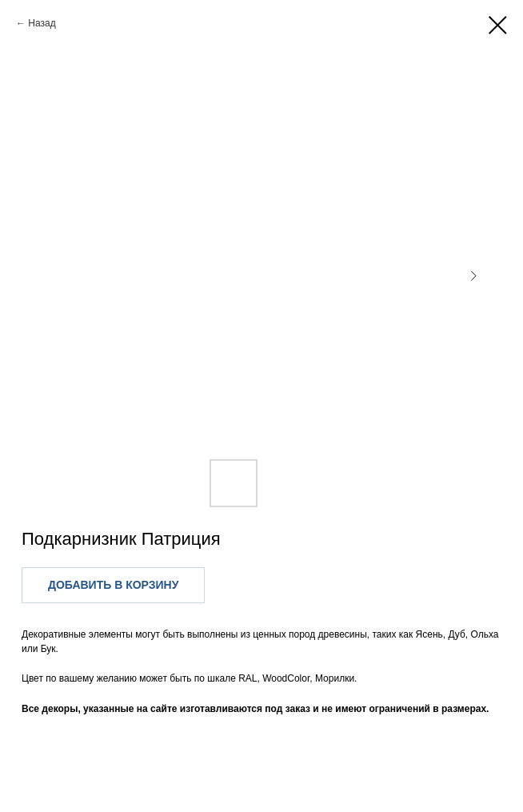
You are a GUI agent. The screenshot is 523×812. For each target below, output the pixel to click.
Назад (42, 23)
